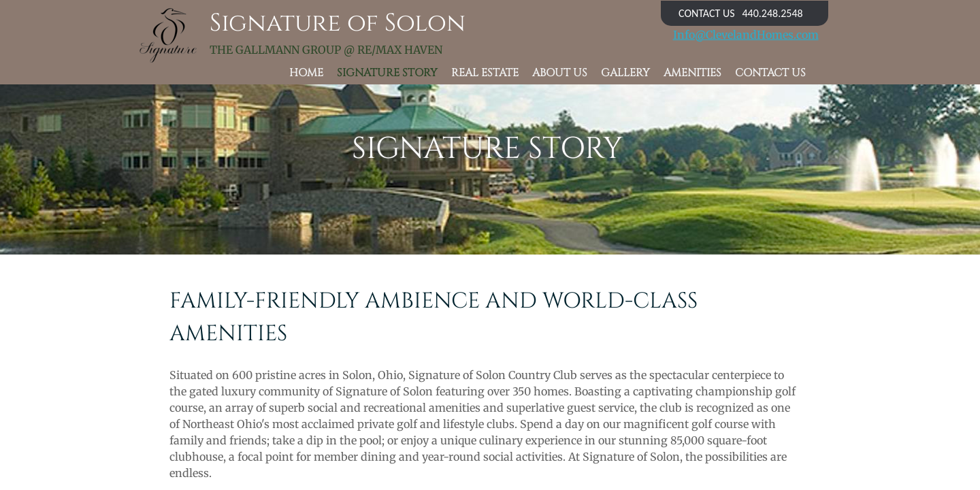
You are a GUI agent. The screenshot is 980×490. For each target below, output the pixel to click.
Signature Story (387, 73)
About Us (560, 73)
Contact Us (770, 73)
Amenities (692, 73)
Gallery (625, 73)
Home (306, 73)
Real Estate (485, 73)
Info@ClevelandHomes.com (746, 35)
